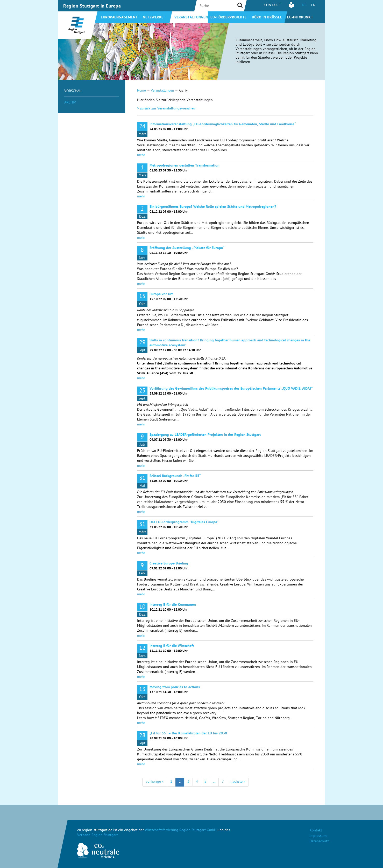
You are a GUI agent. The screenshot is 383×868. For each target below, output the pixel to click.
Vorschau (73, 91)
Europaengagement (119, 18)
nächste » (238, 782)
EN (313, 6)
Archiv (70, 103)
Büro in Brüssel (267, 18)
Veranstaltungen (191, 18)
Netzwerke (153, 18)
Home (141, 91)
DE (304, 6)
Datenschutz (319, 842)
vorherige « (155, 782)
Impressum (318, 836)
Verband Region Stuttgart (98, 835)
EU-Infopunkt (300, 18)
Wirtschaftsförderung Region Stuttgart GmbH (181, 831)
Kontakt (272, 6)
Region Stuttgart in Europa (92, 6)
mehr (141, 156)
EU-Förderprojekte (229, 18)
